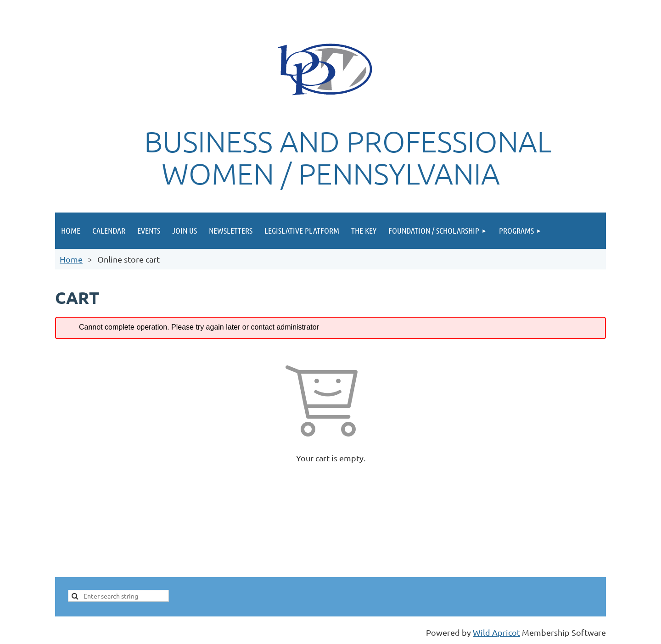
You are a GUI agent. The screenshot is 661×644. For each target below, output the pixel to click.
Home (71, 259)
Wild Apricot (496, 632)
